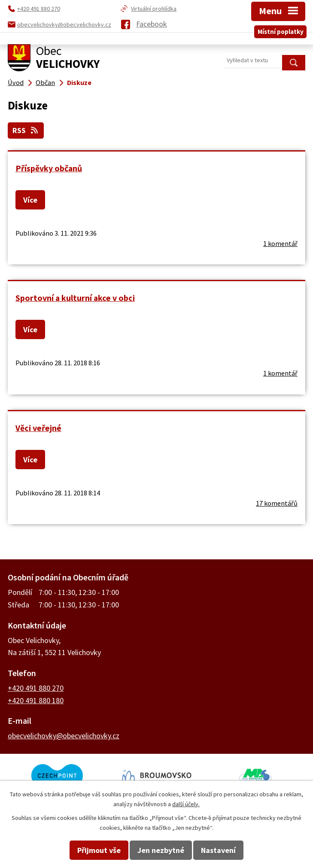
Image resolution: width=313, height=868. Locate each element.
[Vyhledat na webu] (265, 61)
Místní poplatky (281, 32)
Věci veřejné (38, 428)
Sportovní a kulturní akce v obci (75, 298)
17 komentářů (277, 503)
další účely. (186, 804)
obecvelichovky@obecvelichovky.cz (64, 736)
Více (30, 200)
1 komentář (280, 243)
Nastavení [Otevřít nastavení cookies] (218, 850)
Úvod (16, 82)
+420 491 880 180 (36, 700)
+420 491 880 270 (36, 688)
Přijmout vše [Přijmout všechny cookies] (99, 850)
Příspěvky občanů (49, 168)
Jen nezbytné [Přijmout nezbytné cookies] (161, 850)
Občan (45, 82)
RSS (26, 130)
